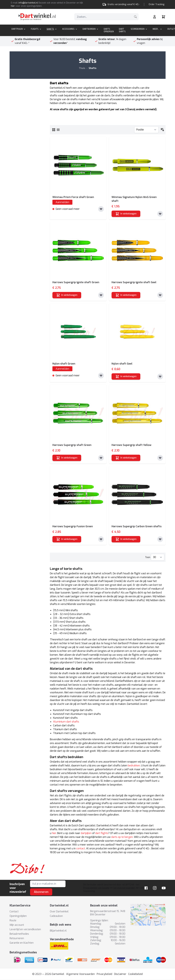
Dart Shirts (122, 30)
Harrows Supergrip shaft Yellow (131, 445)
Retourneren (17, 938)
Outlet (171, 29)
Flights (36, 29)
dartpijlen (86, 833)
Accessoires (70, 29)
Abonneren (41, 892)
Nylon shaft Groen (64, 364)
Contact (14, 911)
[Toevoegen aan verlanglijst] (101, 209)
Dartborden (91, 29)
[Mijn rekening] (155, 17)
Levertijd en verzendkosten (25, 929)
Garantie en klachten (22, 943)
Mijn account (17, 925)
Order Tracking (156, 4)
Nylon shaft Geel (122, 364)
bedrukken (134, 766)
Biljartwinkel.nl (58, 931)
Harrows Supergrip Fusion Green (73, 526)
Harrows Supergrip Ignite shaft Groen (76, 282)
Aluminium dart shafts (66, 722)
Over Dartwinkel (59, 911)
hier (13, 6)
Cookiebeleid (135, 974)
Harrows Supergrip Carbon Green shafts (137, 526)
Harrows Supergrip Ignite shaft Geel (134, 282)
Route (13, 920)
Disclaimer (120, 974)
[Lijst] (58, 130)
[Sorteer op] (146, 130)
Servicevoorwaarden (124, 888)
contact (81, 848)
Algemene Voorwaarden (80, 974)
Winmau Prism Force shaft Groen (73, 197)
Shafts (52, 29)
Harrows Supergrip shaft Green (72, 445)
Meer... (157, 29)
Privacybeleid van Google (96, 888)
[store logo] (37, 17)
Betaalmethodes (19, 934)
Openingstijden (18, 916)
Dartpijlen (19, 29)
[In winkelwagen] (126, 214)
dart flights (102, 833)
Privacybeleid (104, 974)
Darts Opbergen (109, 30)
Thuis (82, 68)
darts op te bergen (122, 837)
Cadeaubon (56, 916)
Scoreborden (139, 29)
